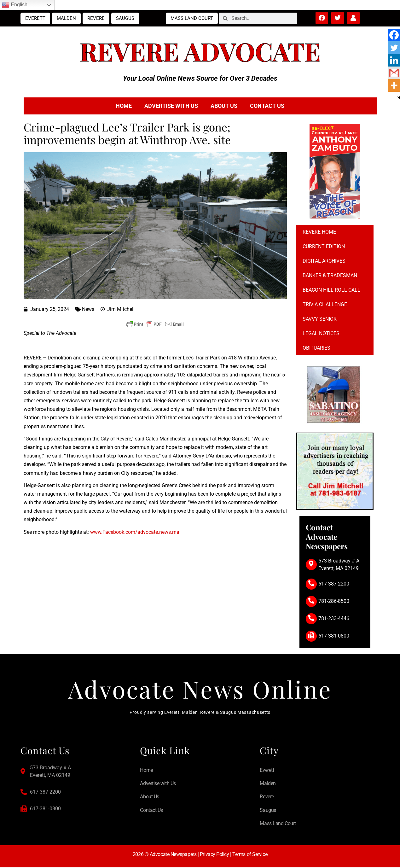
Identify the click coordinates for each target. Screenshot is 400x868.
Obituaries (316, 348)
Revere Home (319, 232)
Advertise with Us (171, 106)
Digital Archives (324, 261)
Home (124, 106)
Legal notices (321, 333)
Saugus (125, 18)
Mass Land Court (192, 18)
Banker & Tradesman (330, 275)
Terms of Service (250, 855)
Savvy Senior (320, 319)
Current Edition (324, 246)
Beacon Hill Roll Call (331, 290)
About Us (224, 106)
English (15, 5)
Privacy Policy (214, 855)
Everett (35, 18)
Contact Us (267, 106)
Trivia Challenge (325, 304)
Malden (66, 18)
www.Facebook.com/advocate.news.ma (135, 532)
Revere (96, 18)
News (88, 309)
